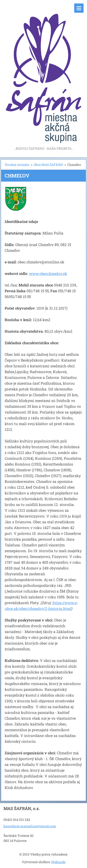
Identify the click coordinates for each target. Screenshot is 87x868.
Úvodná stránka (17, 165)
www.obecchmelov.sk (48, 273)
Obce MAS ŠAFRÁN (48, 165)
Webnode (58, 862)
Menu (79, 8)
